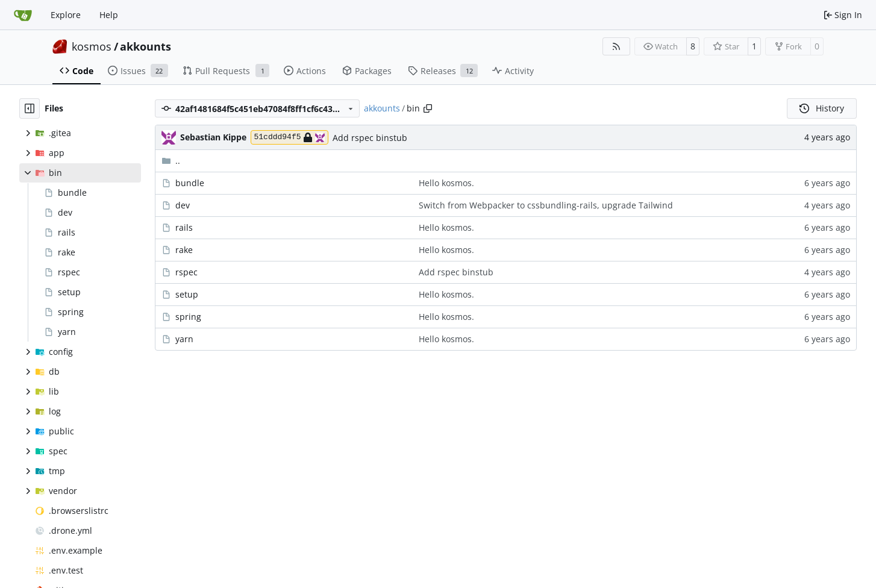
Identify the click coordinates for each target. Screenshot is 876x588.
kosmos (92, 46)
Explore (66, 15)
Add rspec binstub (370, 138)
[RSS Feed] (616, 46)
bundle (190, 183)
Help (109, 15)
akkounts (145, 46)
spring (188, 317)
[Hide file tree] (30, 108)
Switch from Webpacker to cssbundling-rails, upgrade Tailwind (546, 205)
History (822, 108)
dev (183, 205)
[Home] (23, 15)
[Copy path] (428, 108)
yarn (184, 339)
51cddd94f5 (289, 137)
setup (187, 294)
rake (184, 250)
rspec (186, 272)
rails (184, 227)
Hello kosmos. (446, 183)
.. (171, 161)
